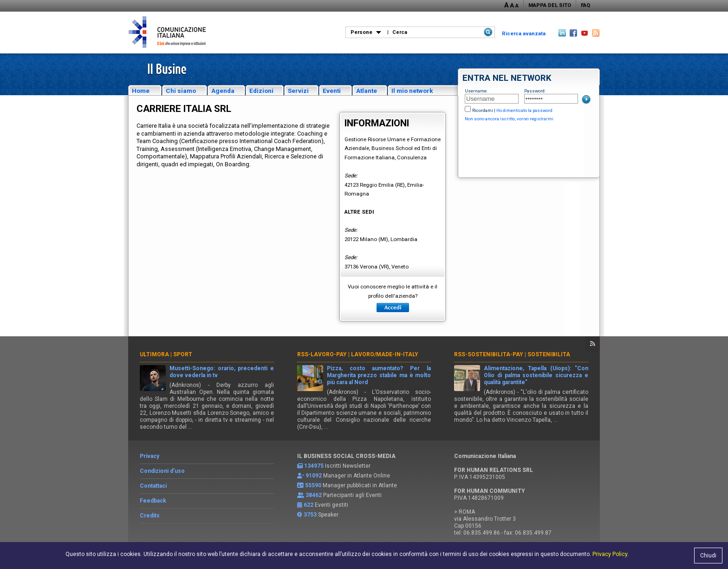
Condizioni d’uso (162, 471)
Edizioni (261, 91)
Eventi (332, 91)
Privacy (149, 456)
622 (309, 505)
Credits (150, 516)
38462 (314, 495)
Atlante (367, 91)
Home (141, 91)
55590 (313, 485)
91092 (314, 476)
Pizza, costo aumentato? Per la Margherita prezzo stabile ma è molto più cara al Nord (379, 375)
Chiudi (708, 556)
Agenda (223, 91)
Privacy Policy (610, 554)
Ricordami (483, 110)
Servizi (298, 91)
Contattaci (153, 486)
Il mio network (412, 91)
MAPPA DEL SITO (550, 5)
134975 (314, 466)
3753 (310, 515)
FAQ (585, 5)
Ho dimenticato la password (524, 110)
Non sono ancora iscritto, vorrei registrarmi (509, 119)
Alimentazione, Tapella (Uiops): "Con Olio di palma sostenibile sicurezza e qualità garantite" (536, 375)
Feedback (153, 501)
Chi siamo (181, 91)
